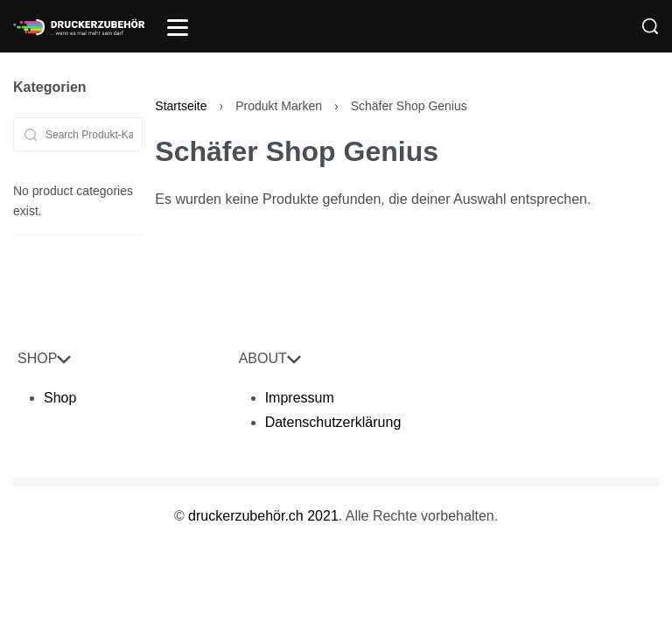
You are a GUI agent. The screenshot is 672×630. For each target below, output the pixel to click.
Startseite (181, 106)
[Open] (178, 28)
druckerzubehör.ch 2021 (263, 516)
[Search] (650, 26)
